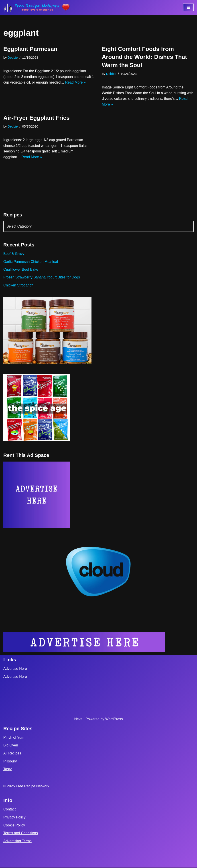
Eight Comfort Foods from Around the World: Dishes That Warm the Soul (144, 57)
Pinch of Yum (14, 738)
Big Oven (11, 746)
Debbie (13, 58)
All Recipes (12, 754)
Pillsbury (10, 762)
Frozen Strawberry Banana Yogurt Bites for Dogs (42, 278)
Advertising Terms (17, 841)
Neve (78, 719)
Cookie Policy (14, 826)
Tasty (7, 770)
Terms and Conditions (21, 834)
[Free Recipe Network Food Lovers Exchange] (37, 7)
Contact (9, 810)
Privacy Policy (14, 818)
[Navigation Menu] (188, 7)
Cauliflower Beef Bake (21, 270)
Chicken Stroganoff (18, 286)
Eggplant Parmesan (30, 49)
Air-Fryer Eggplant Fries (37, 118)
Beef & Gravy (14, 254)
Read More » (76, 83)
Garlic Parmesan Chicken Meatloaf (31, 262)
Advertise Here (15, 669)
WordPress (114, 719)
